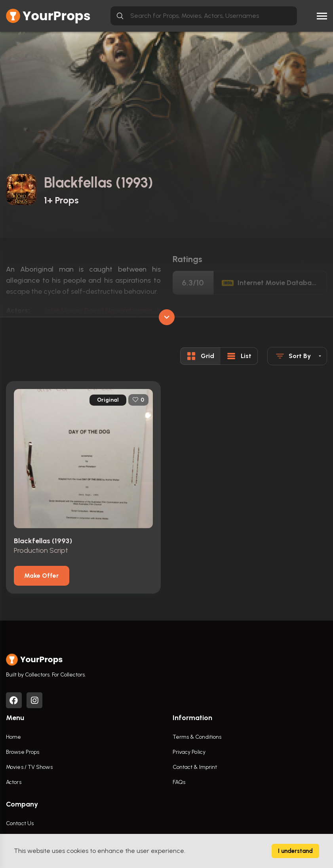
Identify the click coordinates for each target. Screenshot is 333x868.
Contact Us (20, 823)
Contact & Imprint (195, 767)
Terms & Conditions (197, 737)
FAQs (179, 782)
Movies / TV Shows (29, 767)
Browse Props (23, 752)
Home (13, 737)
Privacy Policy (189, 752)
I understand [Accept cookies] (295, 851)
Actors (14, 782)
